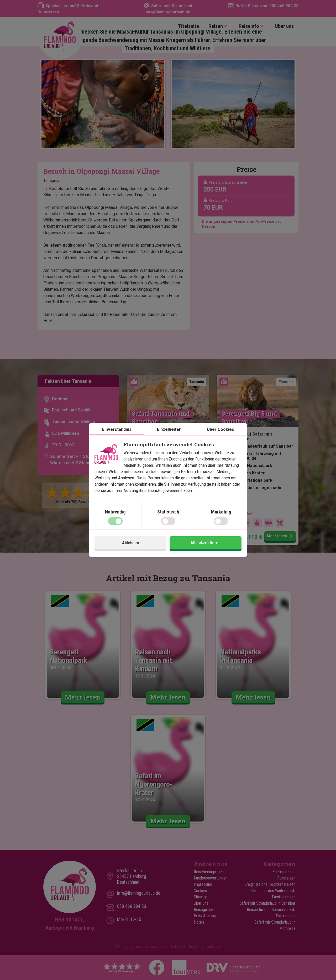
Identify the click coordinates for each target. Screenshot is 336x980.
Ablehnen (130, 543)
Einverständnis (117, 429)
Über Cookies (220, 429)
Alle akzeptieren (206, 543)
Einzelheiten (169, 429)
